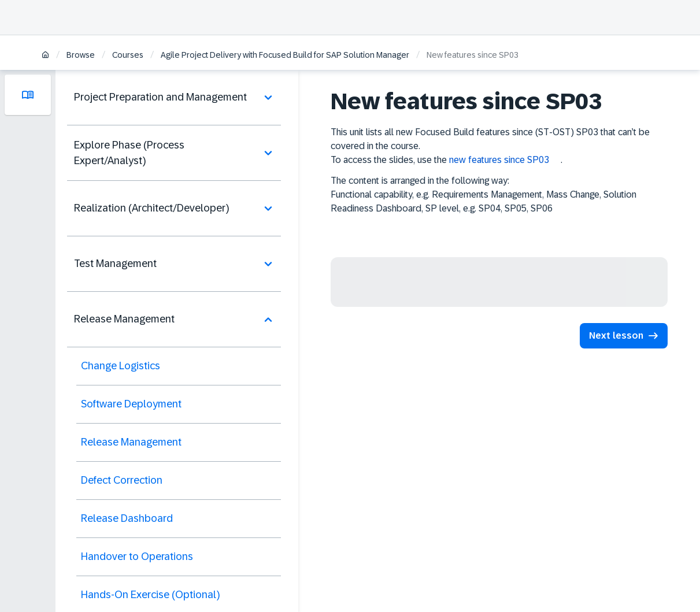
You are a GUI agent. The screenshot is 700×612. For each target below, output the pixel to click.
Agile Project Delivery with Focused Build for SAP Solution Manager (285, 55)
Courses (128, 55)
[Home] (45, 56)
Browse (81, 55)
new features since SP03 (499, 160)
